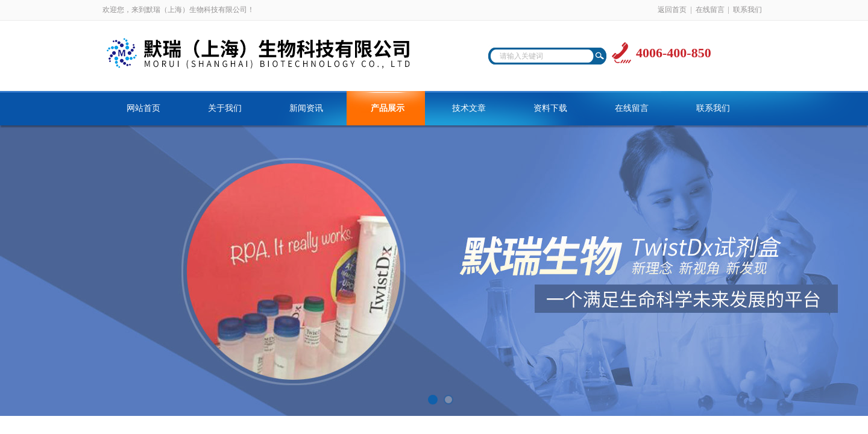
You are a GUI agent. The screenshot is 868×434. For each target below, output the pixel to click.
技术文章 (469, 108)
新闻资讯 (306, 108)
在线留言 (710, 10)
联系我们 (747, 10)
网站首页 (143, 108)
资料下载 (550, 108)
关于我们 (225, 108)
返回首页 (672, 10)
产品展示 (388, 108)
